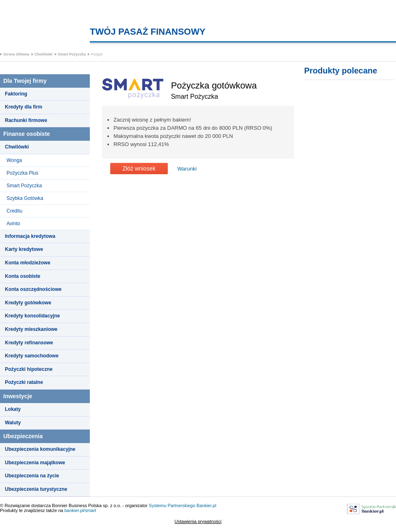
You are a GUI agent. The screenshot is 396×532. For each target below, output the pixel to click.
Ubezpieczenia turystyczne (36, 489)
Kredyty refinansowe (29, 343)
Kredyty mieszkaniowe (31, 329)
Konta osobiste (23, 276)
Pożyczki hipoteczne (29, 369)
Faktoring (16, 94)
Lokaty (13, 409)
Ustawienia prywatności (198, 521)
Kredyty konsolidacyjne (32, 316)
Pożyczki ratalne (24, 382)
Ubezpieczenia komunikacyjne (40, 449)
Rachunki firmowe (26, 120)
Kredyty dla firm (23, 107)
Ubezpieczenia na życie (32, 476)
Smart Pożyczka (72, 54)
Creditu (14, 211)
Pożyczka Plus (22, 173)
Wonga (14, 160)
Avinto (13, 224)
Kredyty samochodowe (32, 356)
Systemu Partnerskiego (172, 505)
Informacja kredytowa (30, 236)
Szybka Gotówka (25, 198)
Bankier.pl (206, 505)
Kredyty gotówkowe (28, 303)
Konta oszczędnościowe (33, 289)
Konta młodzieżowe (28, 263)
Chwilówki (44, 54)
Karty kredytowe (24, 249)
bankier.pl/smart (80, 510)
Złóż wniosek (139, 168)
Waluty (13, 423)
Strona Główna (16, 54)
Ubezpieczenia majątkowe (35, 463)
